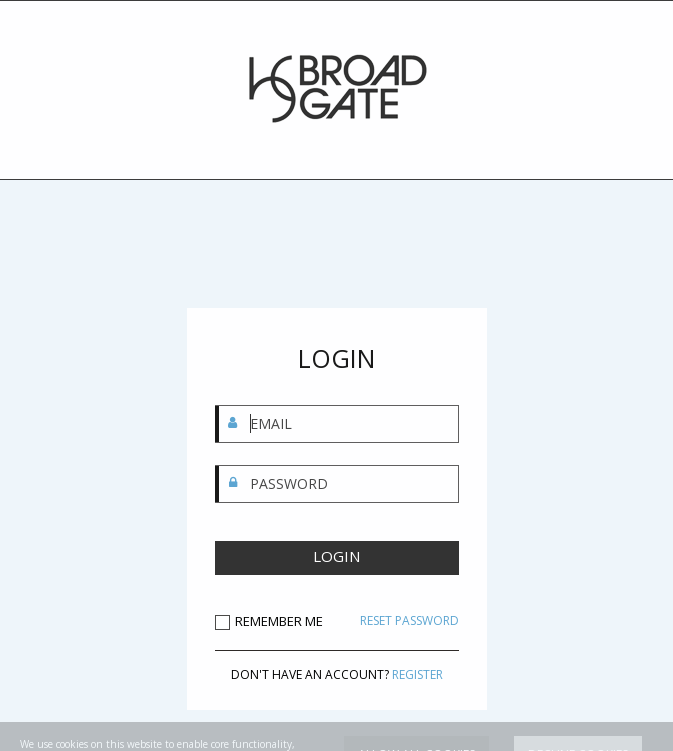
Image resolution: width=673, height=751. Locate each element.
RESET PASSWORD (409, 621)
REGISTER (417, 674)
